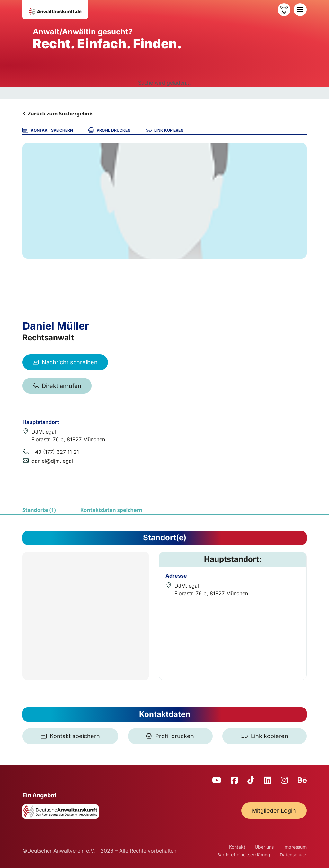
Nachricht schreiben (65, 362)
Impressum (295, 847)
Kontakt (237, 847)
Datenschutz (293, 855)
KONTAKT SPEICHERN (48, 130)
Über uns (264, 847)
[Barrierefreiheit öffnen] (284, 10)
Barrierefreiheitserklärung (244, 855)
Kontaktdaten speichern (111, 510)
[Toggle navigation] (300, 10)
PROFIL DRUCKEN (109, 130)
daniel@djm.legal (52, 461)
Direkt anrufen (57, 386)
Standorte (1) (39, 510)
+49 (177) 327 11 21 (55, 452)
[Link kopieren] (264, 736)
